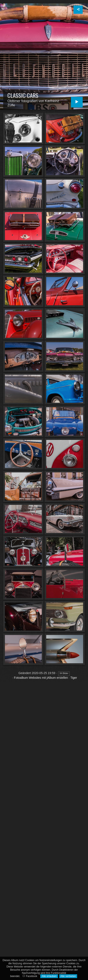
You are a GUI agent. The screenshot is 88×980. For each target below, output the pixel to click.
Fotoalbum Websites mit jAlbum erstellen (41, 678)
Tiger (74, 678)
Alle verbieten (68, 976)
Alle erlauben (49, 976)
